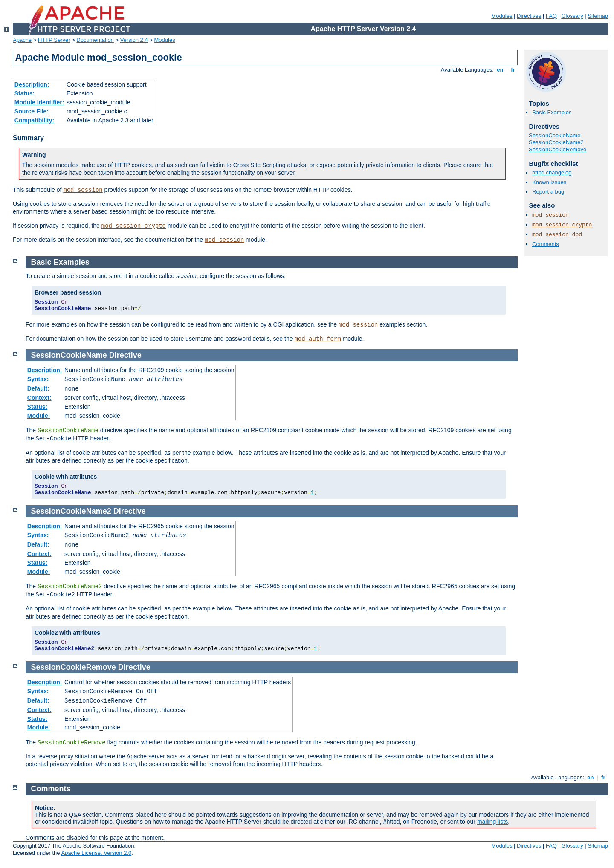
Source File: (32, 111)
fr (513, 70)
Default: (38, 388)
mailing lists (492, 822)
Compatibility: (34, 120)
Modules (502, 16)
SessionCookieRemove (558, 149)
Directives (529, 16)
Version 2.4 (134, 40)
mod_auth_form (317, 339)
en (500, 70)
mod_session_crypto (134, 226)
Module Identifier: (39, 102)
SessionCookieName (555, 135)
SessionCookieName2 (556, 142)
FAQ (551, 16)
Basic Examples (552, 112)
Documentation (95, 40)
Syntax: (38, 379)
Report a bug (548, 192)
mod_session (83, 190)
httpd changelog (552, 172)
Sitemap (598, 16)
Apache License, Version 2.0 (96, 853)
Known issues (549, 182)
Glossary (572, 16)
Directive (125, 355)
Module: (39, 416)
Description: (32, 84)
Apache (22, 40)
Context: (39, 398)
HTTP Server (54, 40)
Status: (25, 93)
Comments (546, 244)
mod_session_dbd (557, 235)
